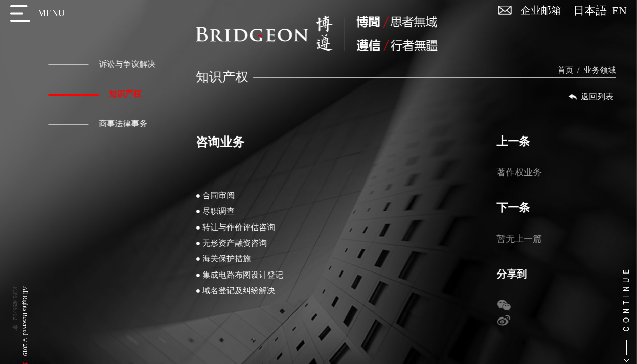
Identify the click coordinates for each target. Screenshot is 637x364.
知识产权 (93, 94)
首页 (571, 70)
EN (620, 11)
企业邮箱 (541, 10)
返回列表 (596, 97)
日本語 (593, 11)
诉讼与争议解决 (100, 64)
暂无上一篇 (525, 239)
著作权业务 (525, 172)
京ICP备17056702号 (15, 303)
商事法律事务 (96, 124)
